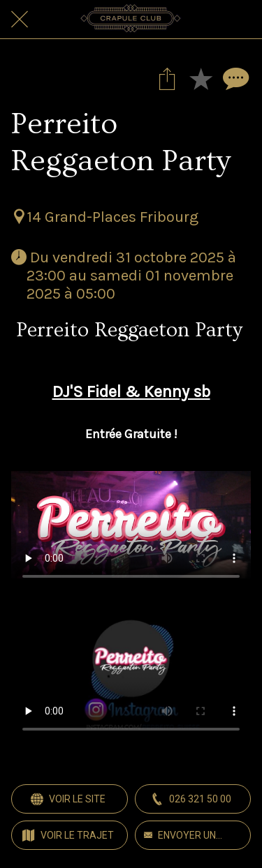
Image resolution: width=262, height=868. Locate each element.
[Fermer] (20, 20)
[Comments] (234, 78)
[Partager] (167, 78)
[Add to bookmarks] (201, 78)
